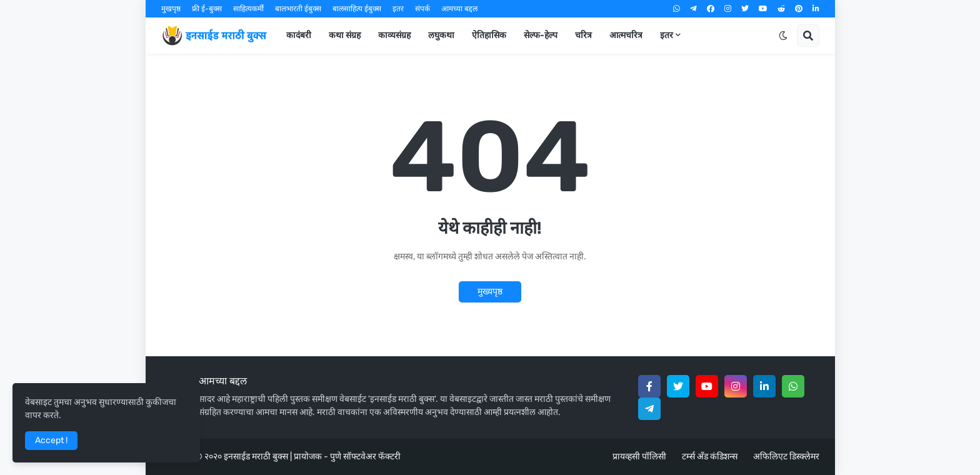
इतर (398, 9)
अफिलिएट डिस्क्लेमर (786, 457)
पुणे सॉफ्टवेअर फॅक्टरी (365, 457)
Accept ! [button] (51, 440)
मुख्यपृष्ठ (490, 292)
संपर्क (422, 9)
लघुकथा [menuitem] (441, 35)
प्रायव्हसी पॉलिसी (639, 457)
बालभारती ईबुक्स (298, 9)
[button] (783, 36)
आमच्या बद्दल (459, 9)
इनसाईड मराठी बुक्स (256, 457)
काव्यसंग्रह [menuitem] (394, 35)
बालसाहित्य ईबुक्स (357, 9)
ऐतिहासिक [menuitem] (489, 35)
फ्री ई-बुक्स (207, 9)
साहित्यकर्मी (248, 9)
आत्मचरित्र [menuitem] (626, 35)
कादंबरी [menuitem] (299, 35)
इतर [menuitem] (667, 35)
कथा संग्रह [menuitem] (345, 35)
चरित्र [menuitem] (583, 35)
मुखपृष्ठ (171, 9)
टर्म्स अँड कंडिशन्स (710, 457)
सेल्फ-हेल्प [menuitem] (541, 35)
